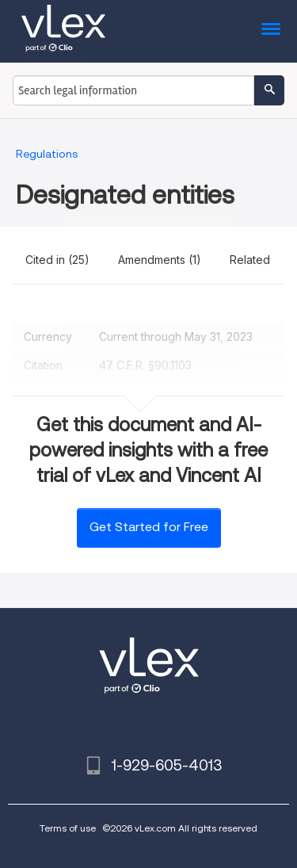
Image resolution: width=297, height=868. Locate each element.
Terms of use (68, 828)
